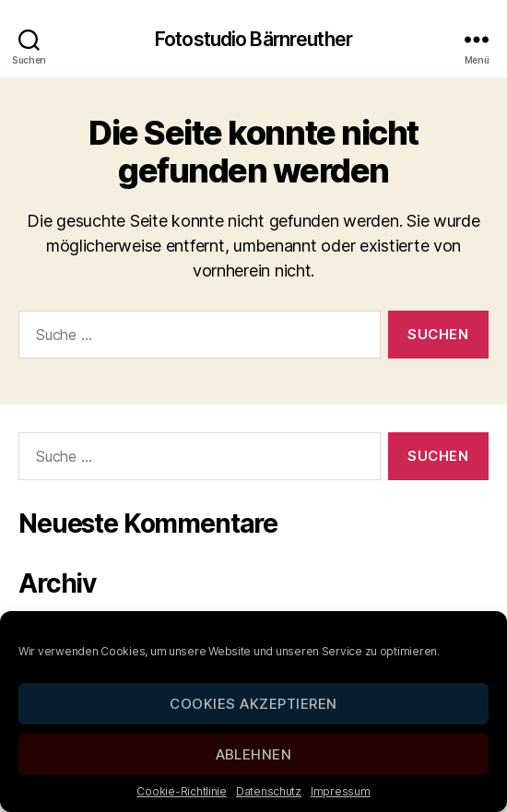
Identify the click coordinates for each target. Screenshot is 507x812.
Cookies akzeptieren (253, 704)
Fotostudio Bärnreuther (253, 39)
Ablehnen (254, 754)
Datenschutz (269, 791)
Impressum (341, 791)
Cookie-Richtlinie (181, 791)
